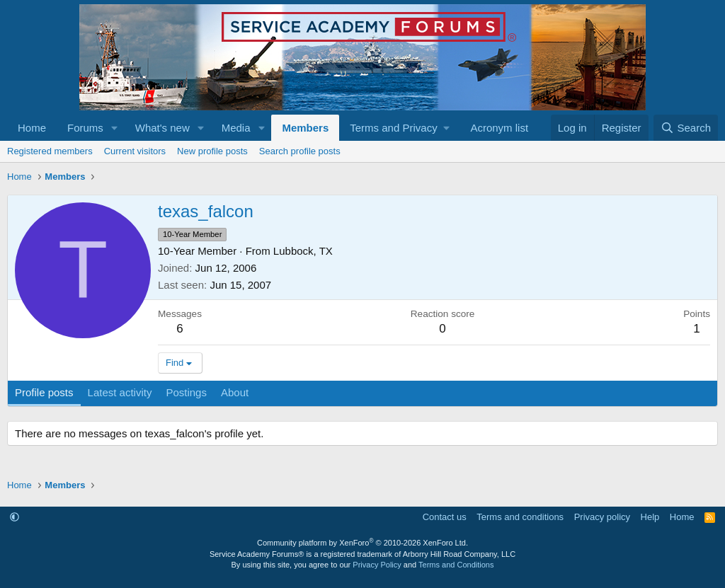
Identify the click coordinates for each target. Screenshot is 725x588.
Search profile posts (300, 151)
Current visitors (135, 151)
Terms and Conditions (456, 565)
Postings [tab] (186, 392)
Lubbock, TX (303, 251)
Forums (85, 128)
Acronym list (499, 128)
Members (305, 128)
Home (32, 128)
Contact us (445, 517)
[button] (115, 128)
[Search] (686, 128)
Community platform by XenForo (362, 543)
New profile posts (212, 151)
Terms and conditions (520, 517)
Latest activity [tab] (120, 392)
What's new (162, 128)
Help (650, 517)
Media (236, 128)
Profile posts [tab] (44, 392)
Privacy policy (602, 517)
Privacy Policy (377, 565)
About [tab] (235, 392)
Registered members (50, 151)
